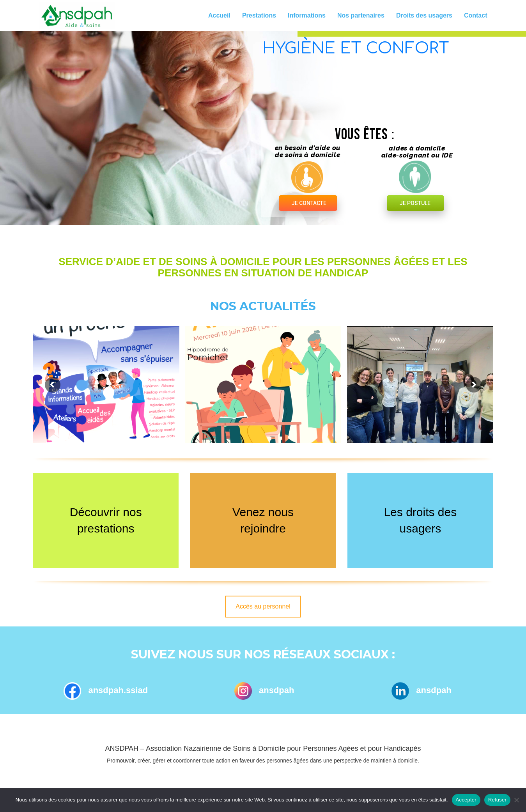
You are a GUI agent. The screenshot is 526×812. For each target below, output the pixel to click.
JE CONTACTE (309, 203)
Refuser (497, 800)
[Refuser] (516, 800)
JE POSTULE (415, 203)
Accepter (466, 800)
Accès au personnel (263, 606)
